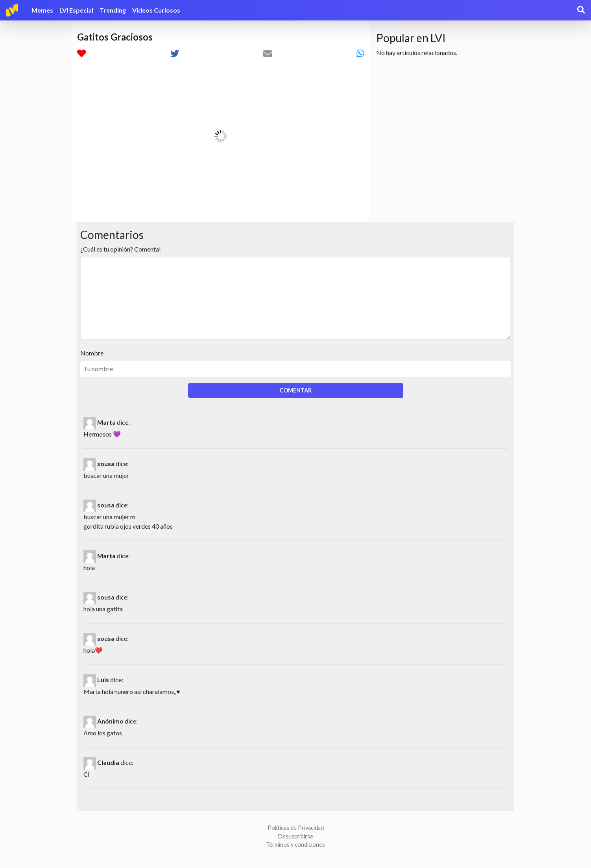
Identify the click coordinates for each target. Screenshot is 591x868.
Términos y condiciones (295, 845)
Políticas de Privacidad (296, 828)
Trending (113, 10)
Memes (42, 10)
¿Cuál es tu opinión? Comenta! (121, 249)
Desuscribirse (296, 836)
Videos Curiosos (156, 10)
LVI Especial (76, 10)
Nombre (92, 353)
